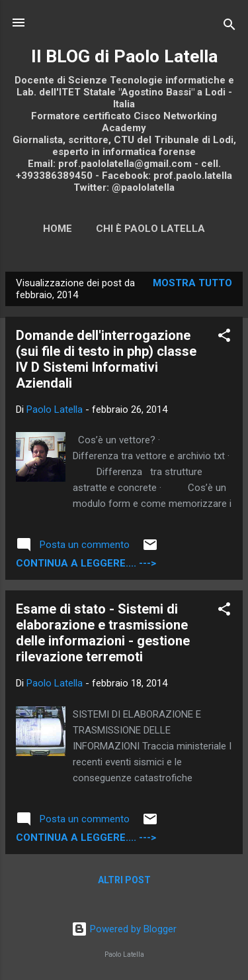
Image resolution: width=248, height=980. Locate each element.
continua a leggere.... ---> (86, 563)
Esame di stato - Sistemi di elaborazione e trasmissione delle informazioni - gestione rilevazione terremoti (103, 633)
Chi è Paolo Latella (150, 229)
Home (58, 229)
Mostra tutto (192, 283)
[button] (224, 338)
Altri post (124, 880)
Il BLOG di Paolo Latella (124, 56)
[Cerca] (229, 27)
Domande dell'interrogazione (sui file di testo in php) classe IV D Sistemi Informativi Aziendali (106, 359)
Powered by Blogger (124, 929)
